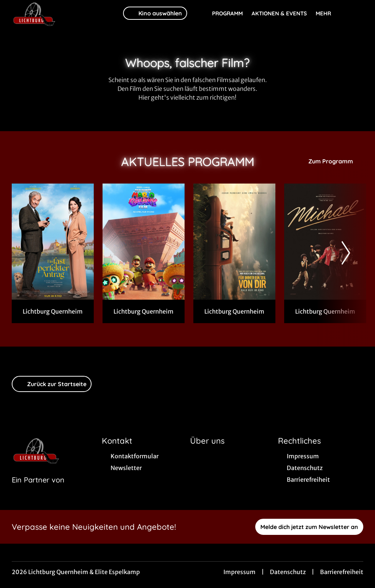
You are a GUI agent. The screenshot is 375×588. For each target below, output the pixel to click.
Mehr (328, 14)
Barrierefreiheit (342, 572)
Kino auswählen (155, 13)
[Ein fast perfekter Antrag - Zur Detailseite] (53, 242)
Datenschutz (288, 572)
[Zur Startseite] (63, 13)
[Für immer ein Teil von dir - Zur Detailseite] (234, 242)
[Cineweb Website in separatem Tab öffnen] (38, 489)
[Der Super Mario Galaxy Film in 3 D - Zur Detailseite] (144, 242)
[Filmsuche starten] (356, 13)
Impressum (240, 572)
